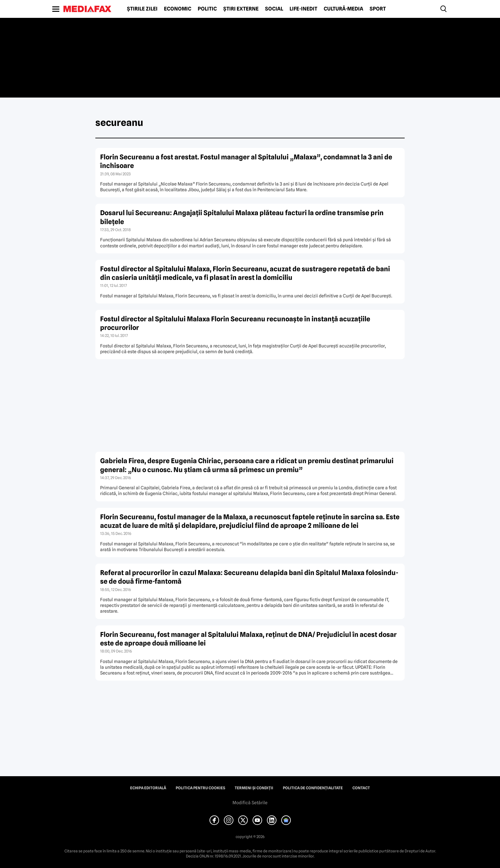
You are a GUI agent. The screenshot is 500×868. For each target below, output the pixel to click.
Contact (361, 788)
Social (274, 9)
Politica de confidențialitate (313, 788)
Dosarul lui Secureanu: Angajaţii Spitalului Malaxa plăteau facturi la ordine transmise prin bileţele (242, 217)
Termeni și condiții (254, 788)
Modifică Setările (250, 803)
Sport (378, 9)
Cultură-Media (343, 9)
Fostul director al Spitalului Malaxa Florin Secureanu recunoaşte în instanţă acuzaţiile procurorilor (235, 323)
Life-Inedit (303, 9)
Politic (207, 9)
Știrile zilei (142, 9)
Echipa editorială (148, 788)
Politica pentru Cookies (200, 788)
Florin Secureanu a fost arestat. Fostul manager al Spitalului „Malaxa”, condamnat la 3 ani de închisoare (246, 161)
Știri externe (241, 9)
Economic (178, 9)
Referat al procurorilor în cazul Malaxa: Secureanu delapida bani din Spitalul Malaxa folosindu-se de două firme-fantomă (249, 577)
